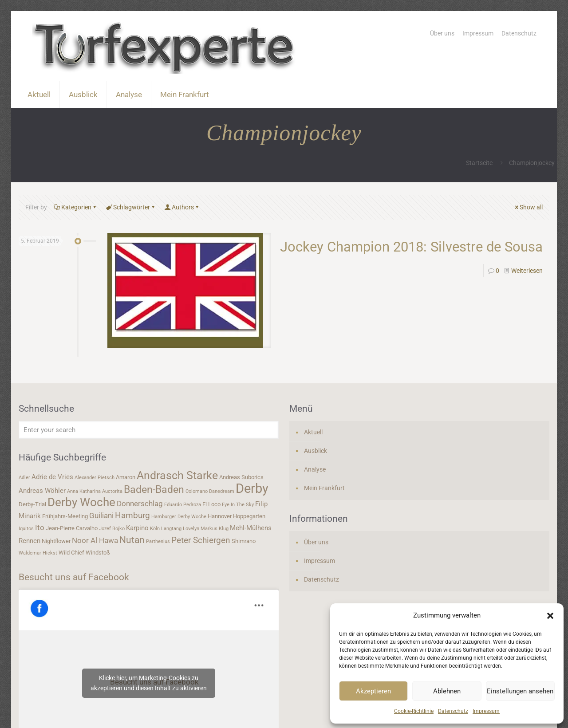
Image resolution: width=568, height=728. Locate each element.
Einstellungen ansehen (520, 691)
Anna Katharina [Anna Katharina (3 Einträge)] (84, 491)
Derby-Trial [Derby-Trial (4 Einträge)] (32, 504)
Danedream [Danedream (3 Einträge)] (222, 491)
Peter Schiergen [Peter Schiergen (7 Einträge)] (201, 540)
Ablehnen (447, 691)
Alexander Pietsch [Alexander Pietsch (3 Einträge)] (95, 478)
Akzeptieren (373, 691)
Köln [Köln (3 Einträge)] (155, 529)
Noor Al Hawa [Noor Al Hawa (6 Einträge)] (95, 540)
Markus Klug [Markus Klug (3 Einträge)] (215, 529)
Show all (528, 207)
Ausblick (316, 451)
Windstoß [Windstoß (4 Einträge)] (98, 553)
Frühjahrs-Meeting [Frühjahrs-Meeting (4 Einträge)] (65, 516)
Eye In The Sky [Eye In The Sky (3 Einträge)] (238, 505)
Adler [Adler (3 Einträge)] (24, 478)
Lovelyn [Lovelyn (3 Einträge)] (191, 529)
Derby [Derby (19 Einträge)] (252, 488)
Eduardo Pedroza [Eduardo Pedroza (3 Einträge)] (183, 505)
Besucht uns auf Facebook (74, 577)
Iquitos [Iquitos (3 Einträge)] (26, 529)
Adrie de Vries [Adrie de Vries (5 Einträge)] (52, 477)
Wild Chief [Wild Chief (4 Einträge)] (71, 553)
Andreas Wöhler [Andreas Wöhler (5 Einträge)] (42, 491)
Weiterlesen (527, 271)
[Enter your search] (149, 430)
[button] (550, 616)
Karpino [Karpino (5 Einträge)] (137, 528)
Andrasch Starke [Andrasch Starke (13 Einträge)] (177, 475)
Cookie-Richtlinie (414, 711)
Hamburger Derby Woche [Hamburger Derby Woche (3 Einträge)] (179, 517)
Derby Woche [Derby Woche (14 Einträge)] (81, 502)
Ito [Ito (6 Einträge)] (40, 527)
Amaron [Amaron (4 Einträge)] (126, 477)
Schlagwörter (131, 207)
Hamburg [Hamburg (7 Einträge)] (132, 516)
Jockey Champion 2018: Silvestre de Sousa (411, 247)
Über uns (442, 33)
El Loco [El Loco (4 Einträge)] (211, 504)
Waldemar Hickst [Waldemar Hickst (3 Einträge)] (38, 553)
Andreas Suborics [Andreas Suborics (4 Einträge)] (241, 477)
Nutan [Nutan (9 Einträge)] (132, 540)
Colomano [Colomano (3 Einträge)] (197, 491)
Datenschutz (453, 711)
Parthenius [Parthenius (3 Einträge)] (158, 541)
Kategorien (76, 207)
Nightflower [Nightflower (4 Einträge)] (56, 541)
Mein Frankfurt (324, 488)
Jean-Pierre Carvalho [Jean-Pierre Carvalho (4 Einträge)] (72, 528)
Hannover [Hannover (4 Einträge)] (220, 516)
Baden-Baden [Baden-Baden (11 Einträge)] (154, 489)
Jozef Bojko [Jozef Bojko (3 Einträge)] (112, 529)
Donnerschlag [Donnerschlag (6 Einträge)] (140, 504)
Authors (182, 207)
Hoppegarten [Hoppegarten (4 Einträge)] (249, 516)
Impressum (486, 711)
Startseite (479, 163)
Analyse (315, 469)
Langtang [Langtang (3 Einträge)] (171, 529)
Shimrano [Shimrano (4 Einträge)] (244, 541)
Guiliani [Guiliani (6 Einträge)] (101, 516)
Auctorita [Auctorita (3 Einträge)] (112, 491)
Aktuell (313, 432)
